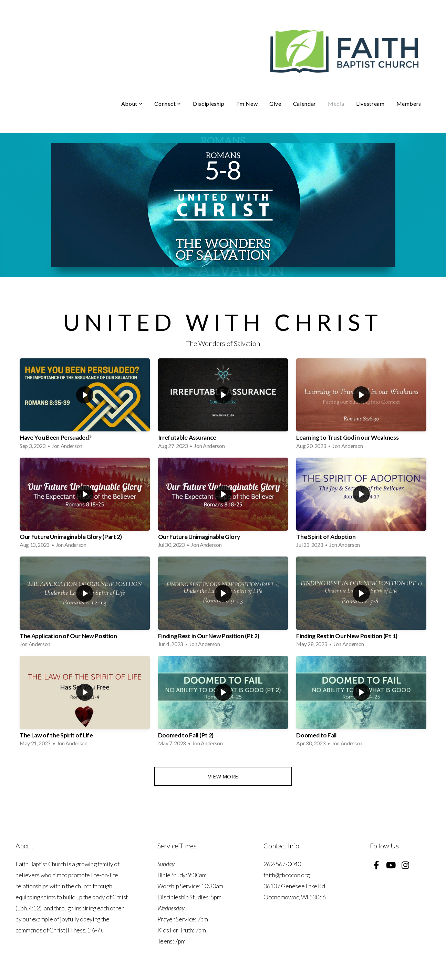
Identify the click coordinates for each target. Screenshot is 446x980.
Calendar (305, 104)
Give (275, 104)
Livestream (370, 104)
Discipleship (209, 104)
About (132, 104)
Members (409, 104)
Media (336, 104)
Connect (168, 104)
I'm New (247, 104)
